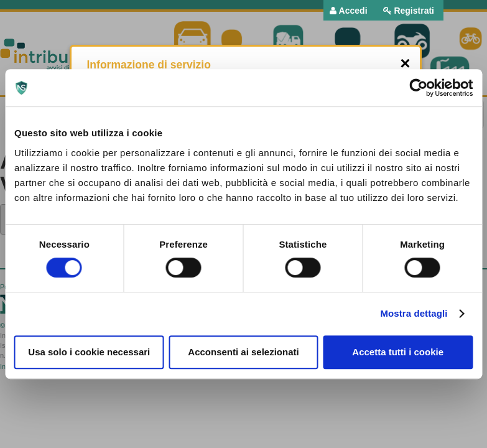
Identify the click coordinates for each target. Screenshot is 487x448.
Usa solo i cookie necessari (89, 352)
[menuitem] (348, 11)
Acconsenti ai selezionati (243, 352)
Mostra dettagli (414, 313)
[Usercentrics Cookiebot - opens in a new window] (418, 88)
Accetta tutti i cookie (398, 352)
